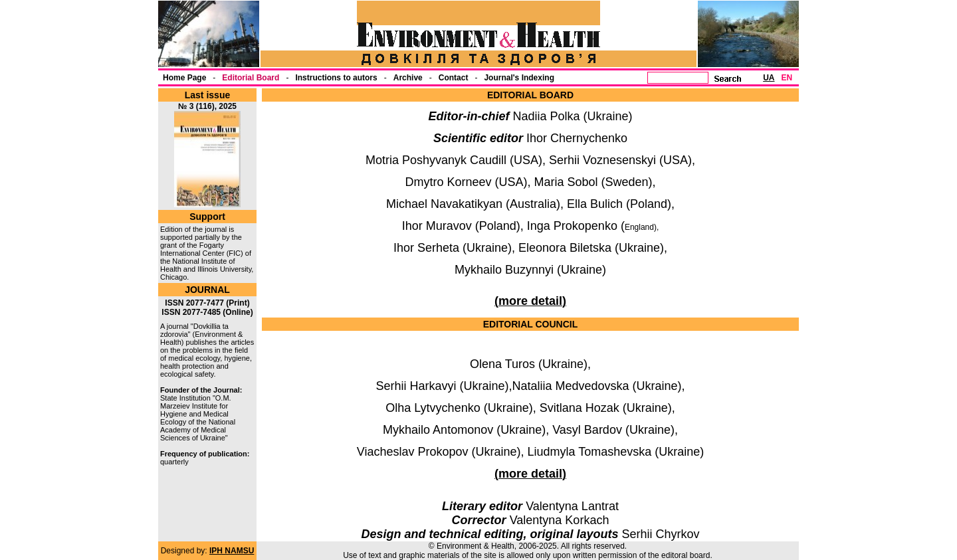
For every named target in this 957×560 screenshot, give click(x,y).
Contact (454, 78)
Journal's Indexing (519, 78)
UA (769, 78)
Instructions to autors (336, 78)
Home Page (184, 78)
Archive (408, 78)
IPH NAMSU (232, 551)
